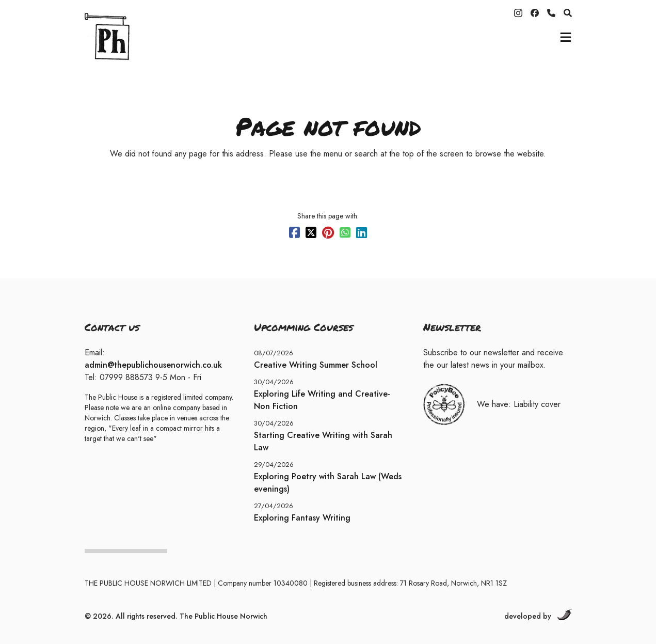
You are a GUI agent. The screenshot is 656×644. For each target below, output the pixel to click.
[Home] (149, 37)
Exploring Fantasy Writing (302, 518)
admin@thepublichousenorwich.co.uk (153, 365)
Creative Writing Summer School (316, 365)
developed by (538, 615)
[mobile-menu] (566, 37)
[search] (568, 13)
